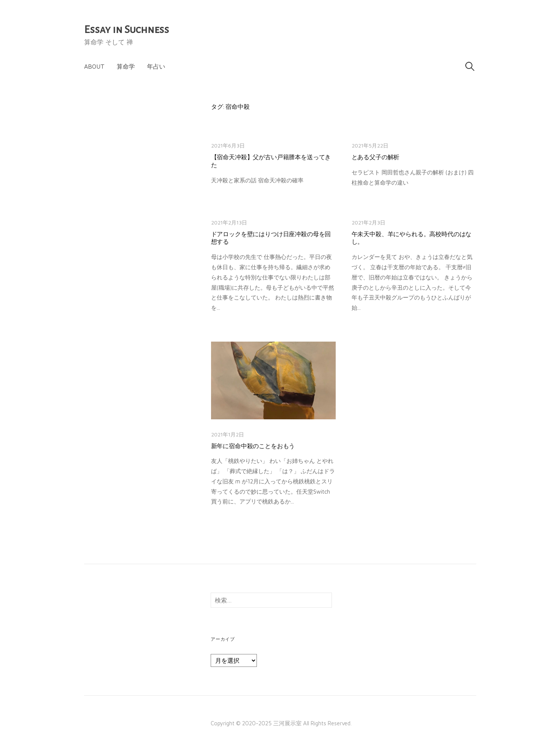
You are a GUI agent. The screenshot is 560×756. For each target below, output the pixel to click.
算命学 (126, 66)
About (94, 66)
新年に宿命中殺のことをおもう (253, 446)
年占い (156, 66)
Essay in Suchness (127, 30)
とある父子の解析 (376, 157)
